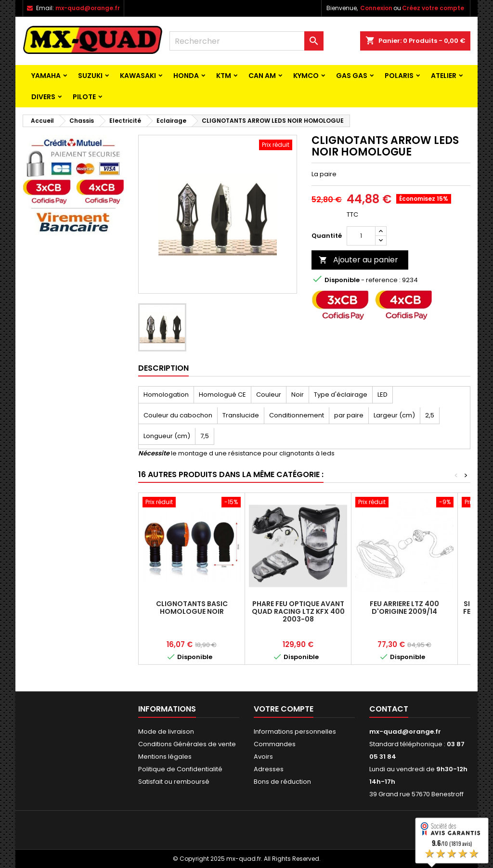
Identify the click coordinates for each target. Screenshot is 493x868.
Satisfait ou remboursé (174, 782)
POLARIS (399, 76)
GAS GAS (352, 76)
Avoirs (263, 757)
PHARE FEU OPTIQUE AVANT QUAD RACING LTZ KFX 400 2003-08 (298, 611)
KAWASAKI (138, 76)
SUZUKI (90, 76)
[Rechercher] (246, 41)
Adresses (269, 769)
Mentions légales (165, 757)
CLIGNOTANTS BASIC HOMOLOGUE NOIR (192, 608)
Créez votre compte (433, 8)
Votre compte (284, 709)
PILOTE (84, 97)
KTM (224, 76)
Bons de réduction (282, 782)
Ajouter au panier (358, 260)
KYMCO (306, 76)
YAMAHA (46, 76)
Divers (43, 97)
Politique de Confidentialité (180, 769)
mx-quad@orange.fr (88, 8)
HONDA (186, 76)
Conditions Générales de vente (187, 744)
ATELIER (444, 76)
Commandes (275, 744)
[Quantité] (361, 236)
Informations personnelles (295, 732)
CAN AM (262, 76)
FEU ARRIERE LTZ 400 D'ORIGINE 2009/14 (404, 608)
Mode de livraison (166, 732)
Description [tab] (163, 368)
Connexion (376, 8)
